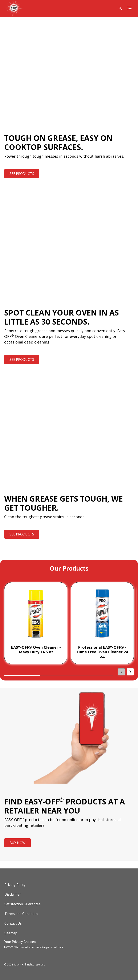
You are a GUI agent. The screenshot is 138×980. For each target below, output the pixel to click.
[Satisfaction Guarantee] (23, 904)
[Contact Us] (13, 923)
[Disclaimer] (13, 894)
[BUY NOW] (17, 843)
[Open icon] (120, 8)
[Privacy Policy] (15, 885)
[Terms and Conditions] (22, 914)
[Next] (130, 672)
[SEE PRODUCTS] (22, 174)
